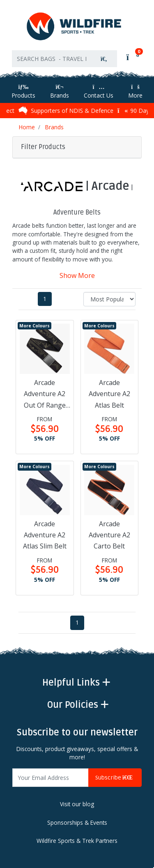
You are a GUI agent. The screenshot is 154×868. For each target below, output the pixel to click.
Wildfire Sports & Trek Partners (77, 841)
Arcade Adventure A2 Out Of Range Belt (45, 394)
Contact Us (99, 92)
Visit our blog (77, 804)
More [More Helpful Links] (135, 92)
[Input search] (52, 59)
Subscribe (115, 778)
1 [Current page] (45, 299)
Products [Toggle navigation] (23, 92)
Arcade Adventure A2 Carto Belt (109, 535)
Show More (77, 275)
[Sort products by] (110, 299)
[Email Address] (51, 778)
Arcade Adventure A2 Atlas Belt (109, 394)
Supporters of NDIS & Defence (69, 110)
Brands (60, 92)
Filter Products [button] (43, 147)
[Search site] (104, 59)
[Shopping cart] (132, 57)
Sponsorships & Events (77, 823)
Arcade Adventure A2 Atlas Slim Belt (45, 535)
